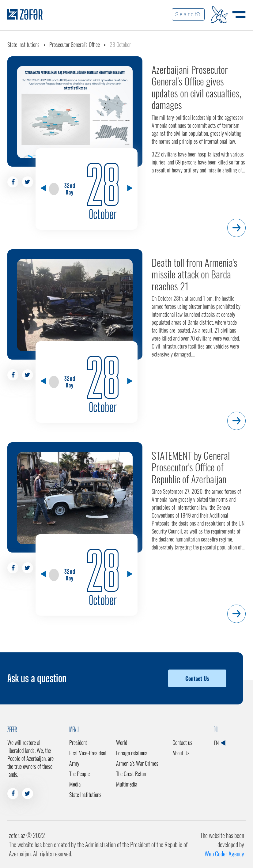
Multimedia (127, 784)
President (78, 742)
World (122, 742)
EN (219, 743)
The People (79, 774)
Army (74, 763)
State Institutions (23, 44)
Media (75, 784)
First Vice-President (88, 753)
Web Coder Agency (224, 854)
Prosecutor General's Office (75, 44)
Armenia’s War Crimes (137, 763)
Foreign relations (132, 753)
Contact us (182, 742)
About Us (181, 753)
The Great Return (132, 774)
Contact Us (197, 678)
